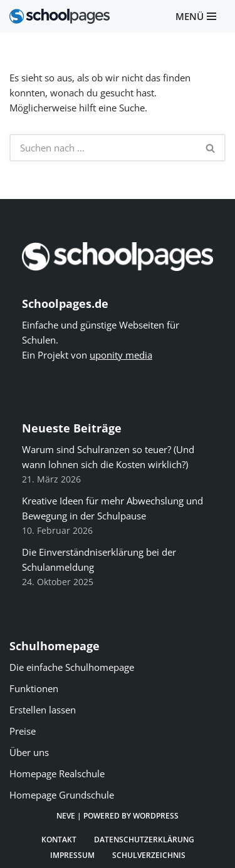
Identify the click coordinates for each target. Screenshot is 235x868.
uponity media (121, 355)
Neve (66, 816)
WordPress (156, 816)
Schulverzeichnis (149, 855)
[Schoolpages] (60, 16)
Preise (23, 731)
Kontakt (59, 840)
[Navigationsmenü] (196, 17)
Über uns (29, 752)
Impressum (72, 855)
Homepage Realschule (57, 774)
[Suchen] (103, 148)
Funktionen (34, 688)
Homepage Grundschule (62, 795)
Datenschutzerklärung (144, 840)
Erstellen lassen (43, 710)
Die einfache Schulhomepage (72, 667)
